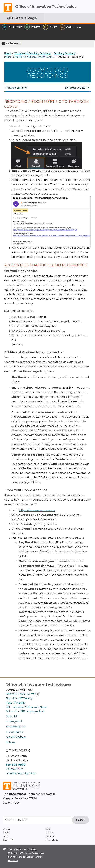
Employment (14, 721)
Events (6, 829)
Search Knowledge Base (21, 773)
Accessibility (52, 840)
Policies (10, 742)
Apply (6, 833)
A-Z (48, 829)
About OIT (12, 716)
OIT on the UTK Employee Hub (25, 711)
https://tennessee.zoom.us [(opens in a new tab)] (37, 510)
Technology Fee (16, 727)
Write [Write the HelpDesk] (32, 27)
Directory (51, 836)
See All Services (15, 737)
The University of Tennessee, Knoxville (6, 12)
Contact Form (14, 769)
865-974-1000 (11, 803)
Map (5, 836)
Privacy (50, 833)
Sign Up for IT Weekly (19, 698)
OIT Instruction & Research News (26, 707)
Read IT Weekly (15, 703)
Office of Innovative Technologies (46, 7)
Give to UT (8, 840)
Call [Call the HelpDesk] (66, 27)
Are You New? (14, 732)
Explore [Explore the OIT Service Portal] (12, 27)
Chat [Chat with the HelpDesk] (50, 27)
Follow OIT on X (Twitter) (23, 694)
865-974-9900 (16, 765)
